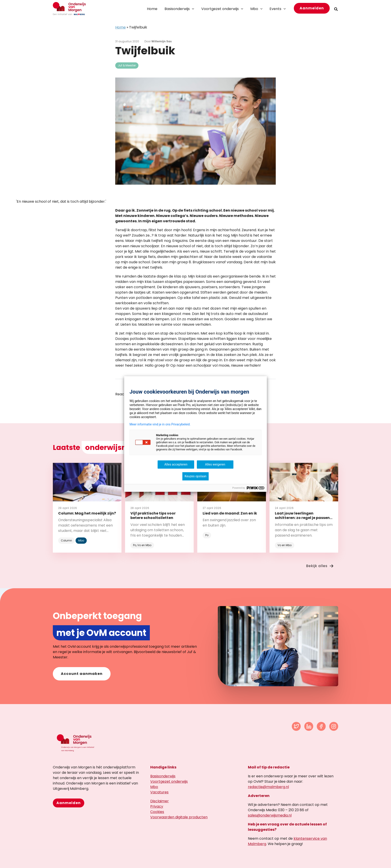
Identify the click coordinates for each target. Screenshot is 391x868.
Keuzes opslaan (195, 476)
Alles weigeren (215, 464)
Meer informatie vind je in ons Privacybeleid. (160, 424)
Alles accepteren (176, 464)
